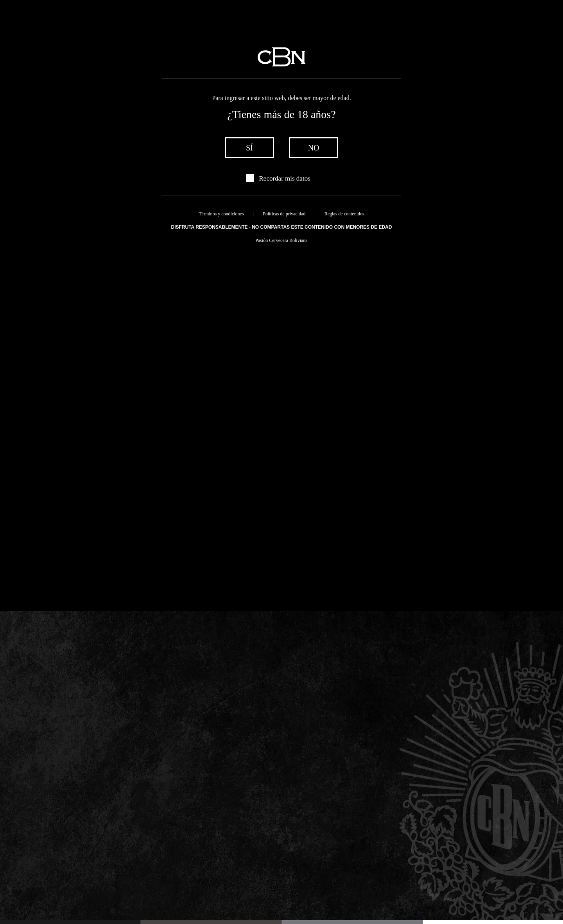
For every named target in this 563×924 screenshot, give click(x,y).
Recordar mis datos (285, 178)
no (314, 148)
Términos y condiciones (221, 214)
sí (249, 148)
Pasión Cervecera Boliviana (281, 240)
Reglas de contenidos (344, 214)
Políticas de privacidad (284, 214)
